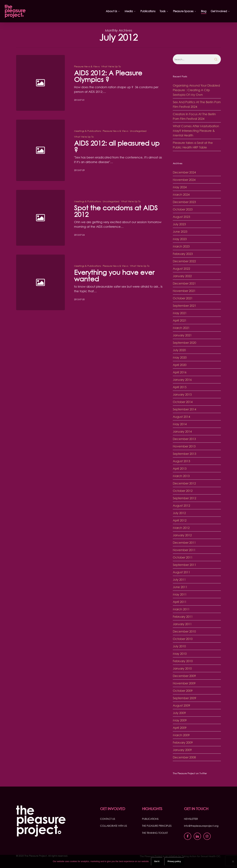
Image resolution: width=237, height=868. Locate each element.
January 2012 (182, 535)
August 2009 (181, 705)
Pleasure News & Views (87, 66)
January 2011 (182, 624)
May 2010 (180, 654)
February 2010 (183, 661)
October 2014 (183, 402)
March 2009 (181, 735)
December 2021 (184, 283)
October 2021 (183, 298)
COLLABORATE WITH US (113, 826)
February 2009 (183, 742)
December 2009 (184, 676)
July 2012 (179, 513)
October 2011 (183, 557)
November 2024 (184, 180)
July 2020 (179, 350)
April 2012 (180, 520)
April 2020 (180, 365)
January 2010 (182, 668)
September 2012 (184, 498)
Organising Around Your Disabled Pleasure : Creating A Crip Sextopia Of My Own (196, 90)
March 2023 (181, 246)
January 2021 (182, 335)
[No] (233, 861)
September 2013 (184, 454)
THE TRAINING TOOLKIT (155, 833)
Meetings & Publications (88, 138)
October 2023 (183, 209)
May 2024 (180, 187)
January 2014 (182, 431)
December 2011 (184, 543)
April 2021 (180, 320)
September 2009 (184, 698)
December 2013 (184, 439)
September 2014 (184, 409)
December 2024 (184, 172)
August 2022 (181, 269)
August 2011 (181, 572)
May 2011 (180, 594)
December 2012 (184, 483)
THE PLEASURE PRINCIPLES (157, 826)
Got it (157, 861)
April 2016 (180, 372)
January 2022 (182, 276)
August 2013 (181, 461)
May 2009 (180, 720)
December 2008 (184, 757)
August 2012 (181, 505)
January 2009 (182, 750)
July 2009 (179, 713)
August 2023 (181, 217)
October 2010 (183, 639)
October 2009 (183, 691)
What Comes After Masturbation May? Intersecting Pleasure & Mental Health (196, 131)
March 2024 (181, 194)
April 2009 (180, 728)
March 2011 (181, 609)
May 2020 (180, 357)
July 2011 (179, 580)
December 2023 (184, 202)
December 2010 (184, 631)
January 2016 (182, 380)
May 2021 (180, 313)
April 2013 (180, 468)
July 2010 (179, 646)
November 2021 (184, 291)
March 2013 (181, 476)
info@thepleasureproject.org (201, 826)
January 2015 (182, 394)
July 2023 (179, 224)
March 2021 (181, 328)
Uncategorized (138, 138)
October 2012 (183, 491)
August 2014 (181, 417)
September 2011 (184, 565)
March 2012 (181, 528)
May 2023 (180, 239)
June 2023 (180, 232)
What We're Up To (111, 66)
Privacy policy (174, 861)
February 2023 (183, 254)
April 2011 (180, 602)
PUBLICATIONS (150, 819)
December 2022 (184, 261)
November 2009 (184, 683)
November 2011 (184, 550)
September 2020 (184, 343)
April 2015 (180, 387)
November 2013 (184, 446)
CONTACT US (108, 819)
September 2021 (184, 306)
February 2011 (183, 617)
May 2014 (180, 424)
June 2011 (180, 587)
